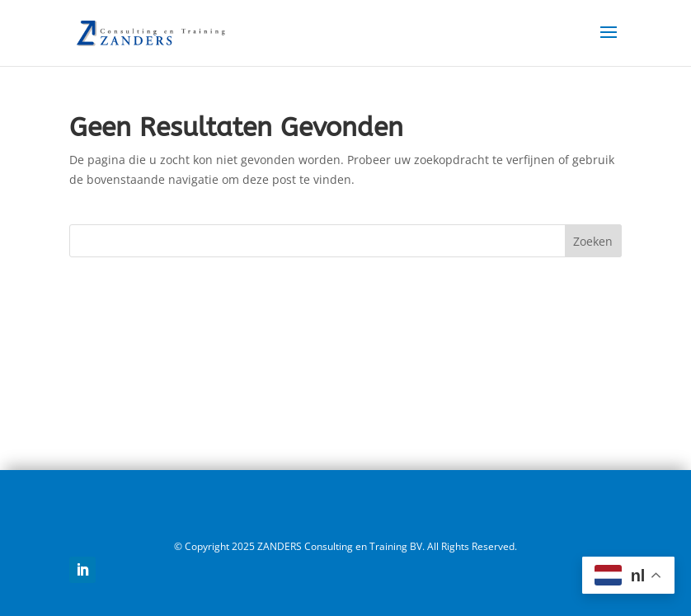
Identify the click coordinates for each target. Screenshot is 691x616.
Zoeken (593, 241)
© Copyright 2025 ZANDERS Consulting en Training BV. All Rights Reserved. (345, 546)
